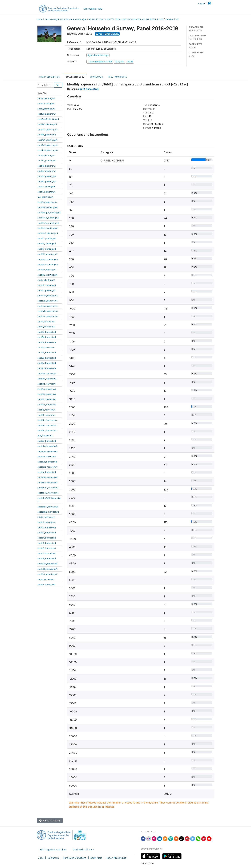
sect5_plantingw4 (46, 155)
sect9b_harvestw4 (47, 358)
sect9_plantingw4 (46, 186)
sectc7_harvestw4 (47, 553)
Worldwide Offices (83, 850)
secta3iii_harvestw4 (47, 467)
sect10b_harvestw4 (47, 379)
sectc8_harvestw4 (47, 559)
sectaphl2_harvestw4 (48, 512)
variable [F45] (172, 19)
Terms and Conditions (75, 858)
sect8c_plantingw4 (47, 181)
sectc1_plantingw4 (47, 285)
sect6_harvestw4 (46, 347)
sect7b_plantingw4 (47, 166)
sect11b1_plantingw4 (47, 207)
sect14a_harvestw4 (47, 420)
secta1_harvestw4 (46, 584)
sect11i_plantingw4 (47, 244)
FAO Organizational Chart (53, 850)
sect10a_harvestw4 (47, 373)
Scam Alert (96, 858)
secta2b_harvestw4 (47, 451)
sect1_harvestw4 (46, 579)
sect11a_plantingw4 (47, 202)
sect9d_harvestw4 (47, 368)
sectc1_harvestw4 (46, 522)
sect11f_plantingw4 (47, 238)
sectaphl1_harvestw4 (48, 507)
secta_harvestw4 (46, 321)
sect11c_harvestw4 (47, 399)
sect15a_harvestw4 (47, 430)
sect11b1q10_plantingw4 (49, 213)
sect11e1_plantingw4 (47, 228)
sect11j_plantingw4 (47, 249)
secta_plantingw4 (46, 98)
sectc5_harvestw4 (47, 543)
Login (201, 4)
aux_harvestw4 (45, 436)
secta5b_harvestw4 (47, 477)
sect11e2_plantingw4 (48, 233)
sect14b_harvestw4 (47, 425)
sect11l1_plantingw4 (47, 269)
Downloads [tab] (96, 77)
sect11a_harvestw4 (47, 389)
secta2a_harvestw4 (47, 446)
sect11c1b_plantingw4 (48, 223)
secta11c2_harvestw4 (48, 488)
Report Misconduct (116, 858)
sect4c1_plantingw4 (47, 140)
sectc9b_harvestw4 (47, 569)
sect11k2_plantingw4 (48, 259)
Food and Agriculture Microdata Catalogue (65, 19)
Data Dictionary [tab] (75, 77)
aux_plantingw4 (45, 197)
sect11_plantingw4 (46, 192)
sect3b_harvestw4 (47, 337)
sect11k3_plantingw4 (48, 264)
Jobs (41, 858)
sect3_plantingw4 (46, 109)
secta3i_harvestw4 (47, 456)
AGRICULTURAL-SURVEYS (101, 19)
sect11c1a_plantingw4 (48, 218)
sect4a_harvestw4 (47, 342)
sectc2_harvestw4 (47, 527)
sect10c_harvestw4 (47, 384)
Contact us (53, 858)
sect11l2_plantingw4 (47, 275)
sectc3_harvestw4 (47, 533)
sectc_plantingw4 (46, 280)
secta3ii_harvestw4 (47, 462)
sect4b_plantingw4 (47, 135)
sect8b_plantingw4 (47, 176)
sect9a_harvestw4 (47, 353)
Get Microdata (107, 34)
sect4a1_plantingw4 (47, 124)
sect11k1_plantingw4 (47, 254)
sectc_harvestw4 (46, 517)
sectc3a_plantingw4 (48, 296)
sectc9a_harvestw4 (47, 564)
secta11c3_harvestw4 (48, 493)
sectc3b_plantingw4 (48, 301)
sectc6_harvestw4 (47, 548)
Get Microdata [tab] (117, 77)
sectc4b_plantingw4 (48, 311)
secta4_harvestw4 (47, 472)
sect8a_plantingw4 (47, 171)
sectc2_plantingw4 (47, 290)
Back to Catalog (50, 821)
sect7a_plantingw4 (47, 161)
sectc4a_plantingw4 (48, 306)
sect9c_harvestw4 (47, 363)
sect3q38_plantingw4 (48, 119)
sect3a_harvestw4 (47, 332)
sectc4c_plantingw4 (48, 316)
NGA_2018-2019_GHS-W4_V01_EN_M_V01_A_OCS (140, 19)
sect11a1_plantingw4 (47, 574)
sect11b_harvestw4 (47, 394)
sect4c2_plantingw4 (48, 145)
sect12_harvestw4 (46, 410)
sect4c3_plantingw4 (48, 150)
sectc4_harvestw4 (47, 538)
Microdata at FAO (93, 9)
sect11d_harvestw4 (47, 405)
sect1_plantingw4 (46, 103)
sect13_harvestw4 (46, 415)
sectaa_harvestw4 (47, 441)
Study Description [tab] (50, 77)
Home (40, 19)
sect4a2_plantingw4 (48, 129)
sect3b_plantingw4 (47, 114)
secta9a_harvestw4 (47, 482)
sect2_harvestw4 (46, 327)
